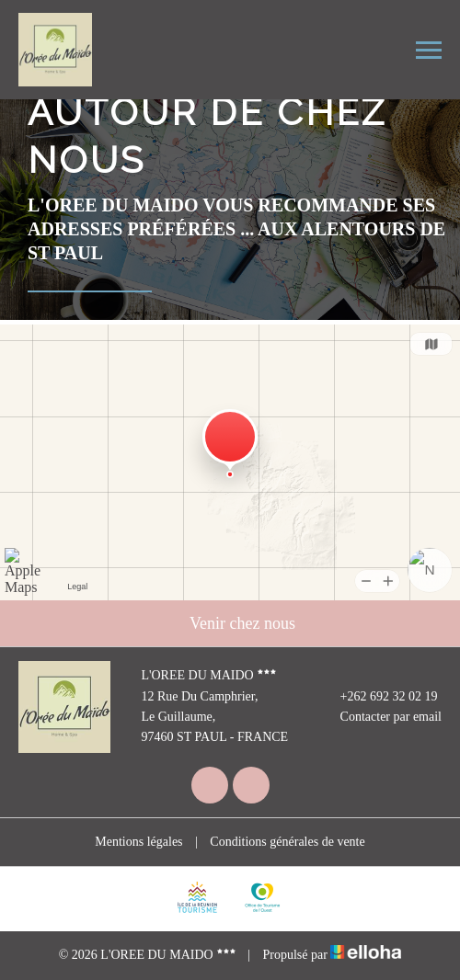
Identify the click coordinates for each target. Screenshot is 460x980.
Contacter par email (380, 717)
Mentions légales (138, 842)
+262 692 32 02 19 (379, 697)
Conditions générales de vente (287, 842)
